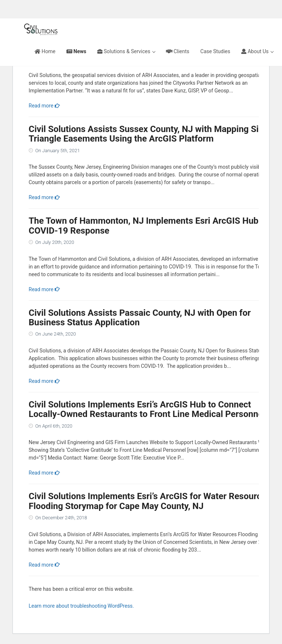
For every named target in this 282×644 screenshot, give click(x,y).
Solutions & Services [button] (126, 51)
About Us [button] (257, 51)
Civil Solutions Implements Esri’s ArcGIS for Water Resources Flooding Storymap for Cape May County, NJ (150, 501)
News (76, 51)
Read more (44, 106)
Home (45, 51)
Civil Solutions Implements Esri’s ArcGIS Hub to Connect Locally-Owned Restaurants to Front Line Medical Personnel (147, 409)
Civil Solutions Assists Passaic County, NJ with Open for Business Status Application (140, 318)
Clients (178, 51)
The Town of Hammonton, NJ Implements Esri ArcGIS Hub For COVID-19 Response (151, 226)
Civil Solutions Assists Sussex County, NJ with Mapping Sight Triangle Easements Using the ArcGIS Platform (150, 134)
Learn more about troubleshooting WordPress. (81, 606)
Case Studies (215, 51)
